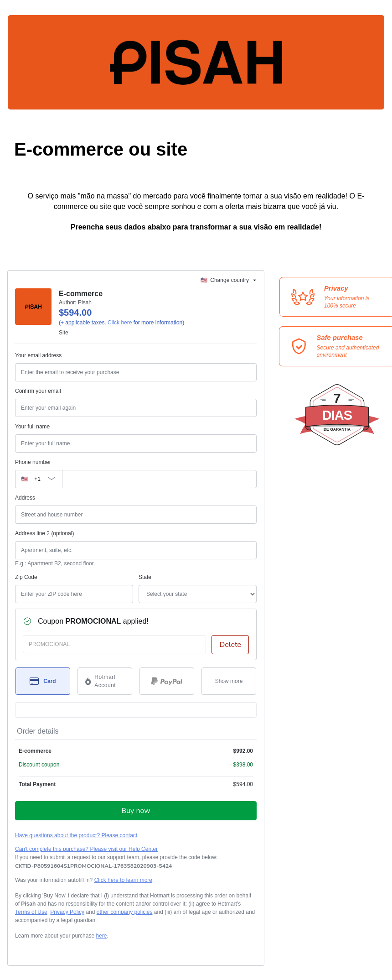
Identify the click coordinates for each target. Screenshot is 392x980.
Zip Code (26, 577)
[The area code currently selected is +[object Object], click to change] (39, 479)
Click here (120, 323)
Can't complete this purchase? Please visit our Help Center (86, 849)
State (145, 577)
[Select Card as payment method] (43, 681)
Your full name (32, 427)
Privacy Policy (67, 912)
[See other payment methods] (229, 681)
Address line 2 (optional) (44, 533)
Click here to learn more (123, 880)
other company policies (125, 912)
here (101, 936)
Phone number (33, 462)
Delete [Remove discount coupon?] (230, 645)
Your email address (38, 355)
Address (25, 498)
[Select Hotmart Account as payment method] (105, 681)
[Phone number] (159, 479)
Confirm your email (38, 391)
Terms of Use (31, 912)
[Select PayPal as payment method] (167, 681)
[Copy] (93, 866)
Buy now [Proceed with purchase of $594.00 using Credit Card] (136, 811)
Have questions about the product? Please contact (76, 835)
